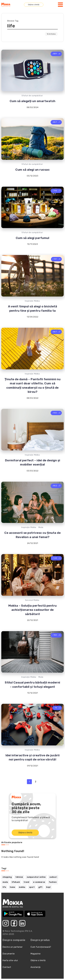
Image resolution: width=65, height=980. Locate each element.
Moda (41, 527)
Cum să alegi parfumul (33, 238)
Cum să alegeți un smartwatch (33, 101)
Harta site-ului (10, 960)
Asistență (36, 967)
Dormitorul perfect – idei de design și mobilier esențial (33, 462)
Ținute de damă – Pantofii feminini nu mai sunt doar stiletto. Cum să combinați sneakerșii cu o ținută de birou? (33, 385)
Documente (9, 954)
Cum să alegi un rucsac (32, 170)
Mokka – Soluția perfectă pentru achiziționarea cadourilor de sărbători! (32, 610)
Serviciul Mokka (32, 600)
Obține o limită (34, 5)
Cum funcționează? (41, 947)
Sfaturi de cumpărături (32, 96)
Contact (7, 967)
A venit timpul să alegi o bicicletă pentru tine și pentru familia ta (33, 308)
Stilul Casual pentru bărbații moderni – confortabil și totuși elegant (32, 685)
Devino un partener (13, 947)
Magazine (35, 954)
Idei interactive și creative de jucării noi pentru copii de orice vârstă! (33, 757)
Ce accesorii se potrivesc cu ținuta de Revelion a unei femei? (32, 535)
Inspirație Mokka (32, 301)
